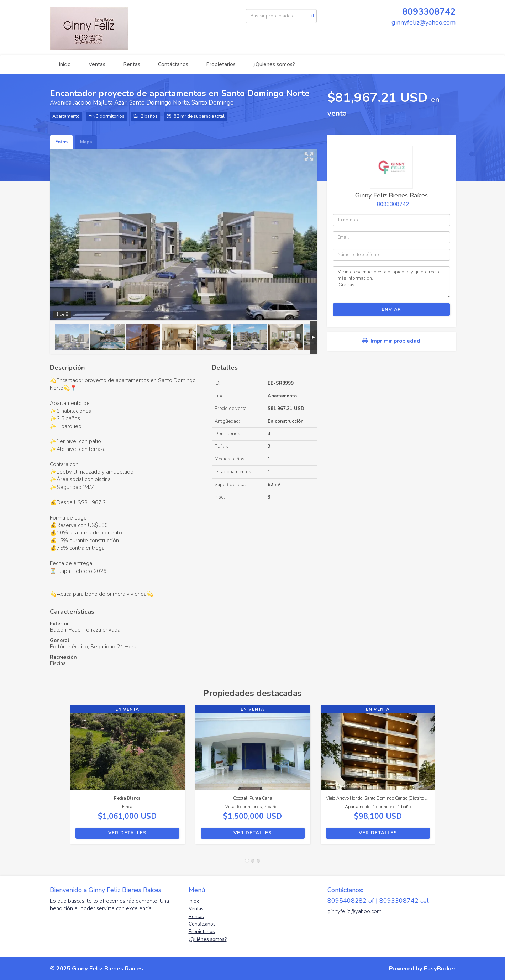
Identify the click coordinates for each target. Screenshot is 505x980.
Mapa (86, 142)
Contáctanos (173, 64)
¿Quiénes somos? (274, 64)
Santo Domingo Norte (159, 103)
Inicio (65, 64)
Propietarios (221, 64)
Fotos (61, 142)
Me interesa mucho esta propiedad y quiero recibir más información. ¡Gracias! (391, 282)
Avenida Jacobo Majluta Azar (88, 103)
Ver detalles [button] (127, 833)
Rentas (132, 64)
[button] (60, 778)
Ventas (97, 64)
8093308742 (429, 12)
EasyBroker (440, 968)
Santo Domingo (213, 103)
